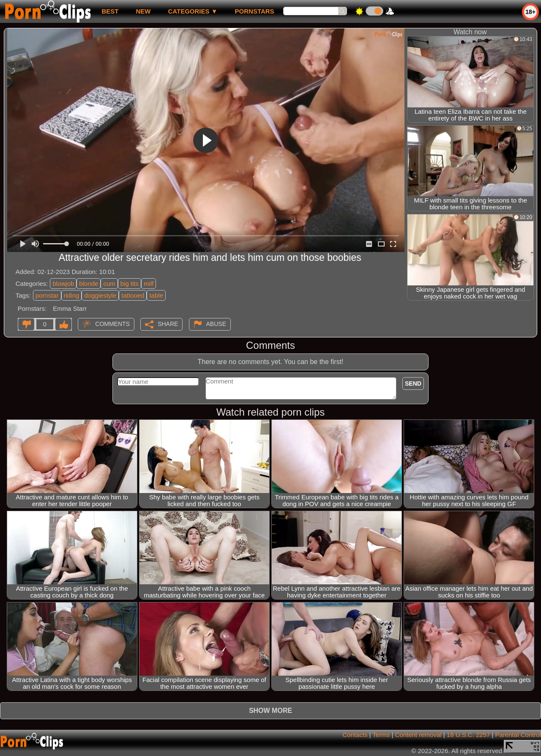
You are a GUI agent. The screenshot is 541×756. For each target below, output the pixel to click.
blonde (89, 283)
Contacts (355, 735)
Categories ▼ (193, 11)
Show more (270, 711)
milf (149, 283)
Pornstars (255, 11)
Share (168, 324)
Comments (112, 324)
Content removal (418, 735)
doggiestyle (100, 295)
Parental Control (518, 735)
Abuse (216, 324)
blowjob (63, 283)
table (156, 295)
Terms (381, 735)
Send (413, 383)
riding (72, 295)
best (110, 11)
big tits (130, 283)
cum (109, 283)
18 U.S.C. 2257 (469, 735)
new (143, 11)
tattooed (133, 295)
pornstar (47, 295)
